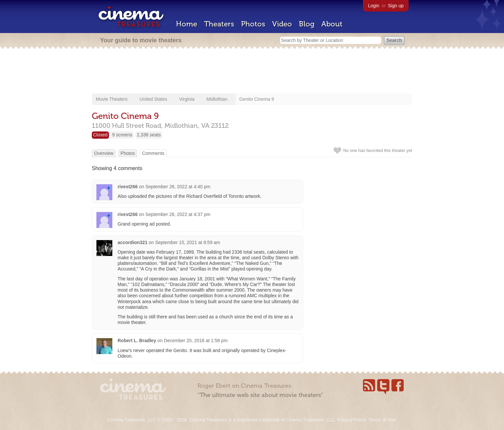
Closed (100, 135)
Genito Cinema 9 (257, 99)
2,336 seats (149, 135)
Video (282, 24)
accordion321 (132, 242)
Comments (153, 153)
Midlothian (217, 99)
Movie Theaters (112, 99)
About (332, 24)
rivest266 (128, 187)
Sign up (396, 6)
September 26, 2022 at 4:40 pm (178, 187)
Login (374, 6)
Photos (253, 24)
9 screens (122, 135)
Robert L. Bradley (137, 340)
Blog (307, 24)
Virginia (187, 99)
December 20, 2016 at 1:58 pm (196, 340)
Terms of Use (382, 420)
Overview (104, 153)
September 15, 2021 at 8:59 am (188, 242)
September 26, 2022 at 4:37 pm (178, 214)
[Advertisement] (252, 72)
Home (187, 24)
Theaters (219, 24)
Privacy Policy (351, 420)
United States (153, 99)
